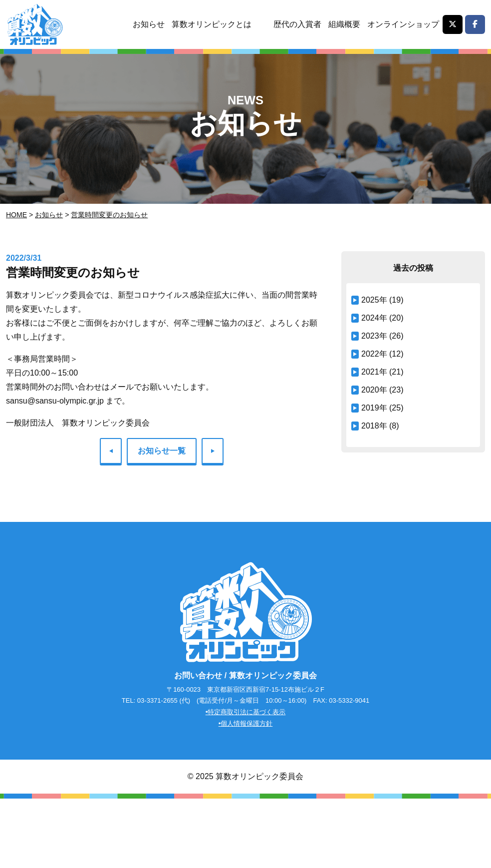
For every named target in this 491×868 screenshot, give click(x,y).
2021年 (374, 372)
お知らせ (149, 24)
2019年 (374, 408)
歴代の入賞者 (297, 24)
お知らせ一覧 (162, 451)
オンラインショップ (403, 24)
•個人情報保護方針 (246, 723)
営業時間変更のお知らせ (109, 215)
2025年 (374, 300)
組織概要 (344, 24)
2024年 (374, 318)
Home (16, 215)
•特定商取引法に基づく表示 (246, 712)
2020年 (374, 390)
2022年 (374, 354)
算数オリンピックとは (212, 24)
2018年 (374, 426)
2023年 (374, 336)
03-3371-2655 (157, 700)
